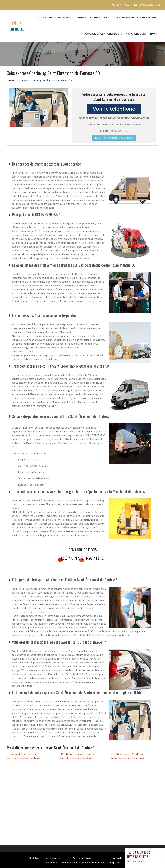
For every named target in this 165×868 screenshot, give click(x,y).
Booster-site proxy (110, 863)
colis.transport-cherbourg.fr (48, 858)
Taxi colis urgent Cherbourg (103, 34)
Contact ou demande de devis (114, 138)
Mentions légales (119, 858)
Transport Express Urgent (93, 18)
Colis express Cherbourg (54, 18)
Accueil (10, 80)
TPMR (153, 34)
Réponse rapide (83, 558)
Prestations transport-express (135, 18)
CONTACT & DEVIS (150, 5)
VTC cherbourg (136, 34)
